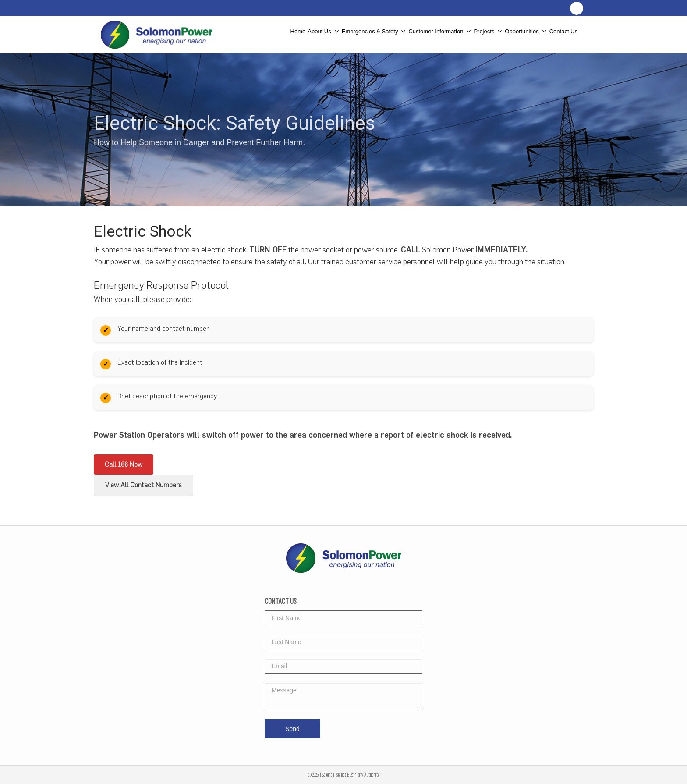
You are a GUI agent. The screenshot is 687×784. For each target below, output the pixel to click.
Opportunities (526, 28)
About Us (323, 28)
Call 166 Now (124, 465)
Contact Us (563, 31)
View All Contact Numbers (143, 485)
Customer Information (440, 28)
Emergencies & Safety (374, 28)
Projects (488, 28)
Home (298, 31)
